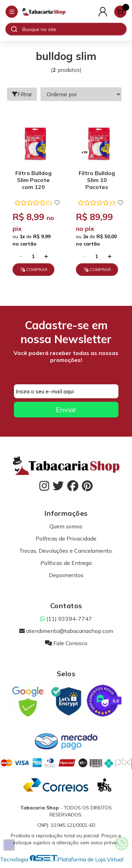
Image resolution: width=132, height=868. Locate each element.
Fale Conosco (66, 643)
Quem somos (66, 526)
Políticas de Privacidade (66, 538)
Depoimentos (66, 575)
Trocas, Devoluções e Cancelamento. (66, 551)
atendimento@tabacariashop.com (66, 631)
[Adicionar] (46, 256)
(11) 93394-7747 (66, 619)
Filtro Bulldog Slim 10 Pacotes (97, 180)
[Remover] (21, 256)
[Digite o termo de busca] (74, 29)
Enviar (66, 410)
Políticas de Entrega (66, 563)
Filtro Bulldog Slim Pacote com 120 (33, 180)
